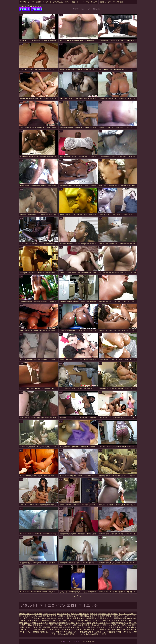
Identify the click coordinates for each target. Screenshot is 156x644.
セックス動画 (110, 630)
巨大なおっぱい (105, 2)
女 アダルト (29, 621)
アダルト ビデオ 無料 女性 (47, 625)
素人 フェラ (50, 632)
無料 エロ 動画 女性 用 (80, 614)
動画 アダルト (120, 616)
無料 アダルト (90, 632)
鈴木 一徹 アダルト (66, 625)
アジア (45, 2)
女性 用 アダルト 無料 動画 (83, 618)
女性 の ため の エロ (40, 623)
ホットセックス (92, 2)
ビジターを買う (89, 642)
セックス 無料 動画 (42, 621)
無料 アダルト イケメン (31, 6)
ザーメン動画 (118, 2)
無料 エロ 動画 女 (65, 618)
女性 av (92, 621)
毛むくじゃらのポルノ (128, 614)
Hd (33, 2)
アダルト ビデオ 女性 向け (106, 632)
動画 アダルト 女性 (126, 627)
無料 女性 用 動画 (66, 616)
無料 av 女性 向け (123, 630)
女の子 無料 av (34, 618)
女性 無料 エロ (62, 632)
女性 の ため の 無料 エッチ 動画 (62, 623)
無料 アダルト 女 (98, 627)
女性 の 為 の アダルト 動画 (31, 627)
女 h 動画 (98, 618)
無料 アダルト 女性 (84, 623)
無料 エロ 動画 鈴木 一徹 (84, 625)
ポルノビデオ (131, 616)
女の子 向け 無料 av (81, 616)
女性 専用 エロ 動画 (50, 627)
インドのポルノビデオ (59, 621)
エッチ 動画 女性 (112, 627)
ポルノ (71, 621)
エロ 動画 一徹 (104, 614)
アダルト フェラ (50, 614)
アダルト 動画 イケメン (101, 623)
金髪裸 (38, 2)
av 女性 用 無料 (100, 625)
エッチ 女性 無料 (81, 621)
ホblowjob (80, 2)
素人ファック (25, 2)
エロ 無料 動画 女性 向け (49, 616)
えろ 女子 (116, 621)
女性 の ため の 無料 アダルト (102, 616)
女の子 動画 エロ (64, 614)
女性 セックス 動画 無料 (112, 618)
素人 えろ (94, 614)
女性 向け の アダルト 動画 (93, 630)
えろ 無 (43, 618)
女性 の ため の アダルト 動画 (31, 614)
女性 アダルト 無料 (125, 632)
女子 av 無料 (112, 625)
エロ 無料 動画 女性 (70, 634)
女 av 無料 (121, 625)
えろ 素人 (24, 618)
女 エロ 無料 (131, 625)
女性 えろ (28, 623)
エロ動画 (114, 614)
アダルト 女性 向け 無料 (35, 632)
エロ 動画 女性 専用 (98, 634)
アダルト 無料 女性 (103, 621)
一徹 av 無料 (31, 625)
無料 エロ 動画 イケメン (29, 616)
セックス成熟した (56, 2)
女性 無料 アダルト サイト (71, 630)
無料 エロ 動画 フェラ (120, 623)
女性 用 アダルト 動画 (82, 627)
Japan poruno (52, 618)
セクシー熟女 (70, 2)
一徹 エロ (124, 621)
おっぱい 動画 (84, 634)
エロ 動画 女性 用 (53, 630)
